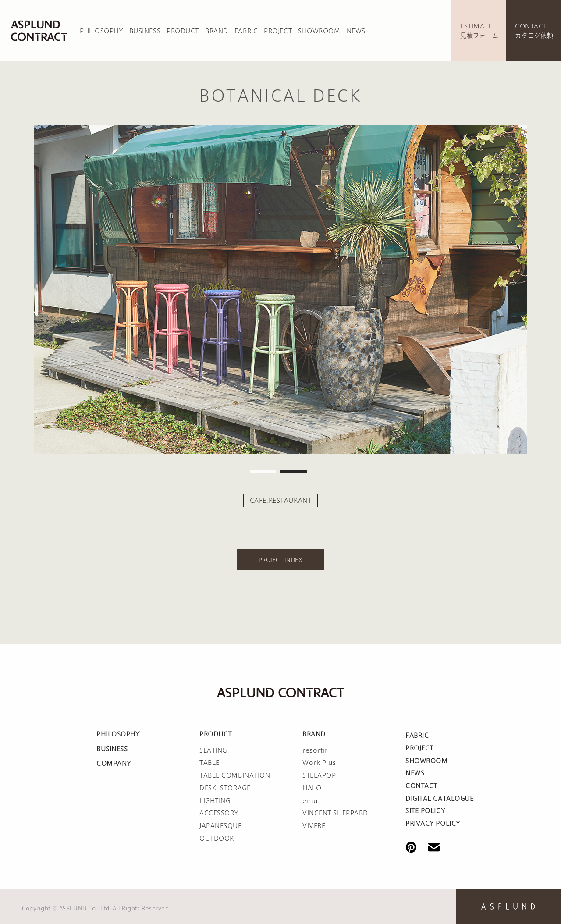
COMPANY (114, 764)
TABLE (209, 763)
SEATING (213, 750)
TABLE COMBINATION (235, 775)
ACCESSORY (219, 813)
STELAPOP (319, 775)
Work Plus (319, 763)
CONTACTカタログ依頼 (534, 31)
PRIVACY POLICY (433, 824)
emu (310, 801)
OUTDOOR (217, 839)
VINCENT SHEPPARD (335, 813)
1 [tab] (263, 472)
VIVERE (314, 826)
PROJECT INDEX (280, 560)
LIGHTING (215, 801)
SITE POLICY (425, 811)
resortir (315, 750)
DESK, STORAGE (225, 788)
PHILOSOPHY (101, 31)
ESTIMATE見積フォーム (479, 31)
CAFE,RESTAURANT (280, 501)
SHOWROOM (319, 31)
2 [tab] (294, 472)
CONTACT (421, 786)
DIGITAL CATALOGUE (440, 799)
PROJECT (278, 31)
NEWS (356, 31)
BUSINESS (145, 31)
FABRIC (246, 31)
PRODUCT (183, 31)
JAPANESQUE (221, 826)
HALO (312, 788)
